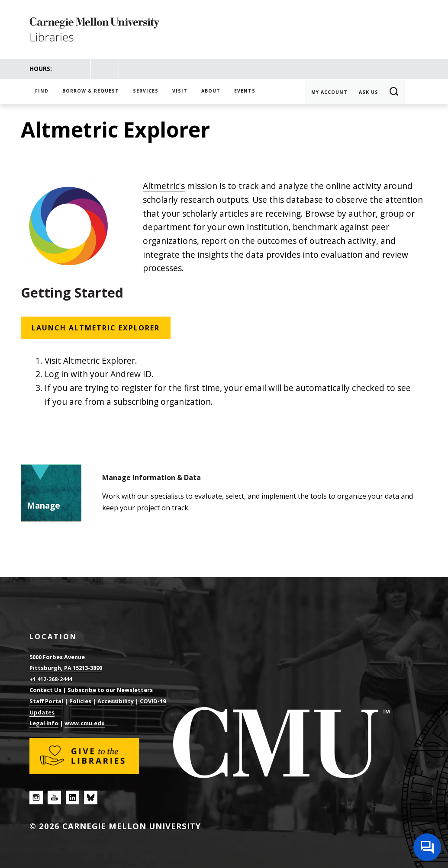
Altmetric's (164, 186)
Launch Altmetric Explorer (96, 328)
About (211, 91)
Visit (180, 91)
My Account (329, 92)
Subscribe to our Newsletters (110, 690)
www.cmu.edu (85, 723)
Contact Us (45, 690)
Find (42, 91)
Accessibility (116, 701)
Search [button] (394, 92)
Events (245, 91)
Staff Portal (46, 701)
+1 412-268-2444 (51, 679)
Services (146, 91)
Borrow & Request (91, 91)
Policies (80, 701)
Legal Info (44, 723)
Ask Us (369, 92)
